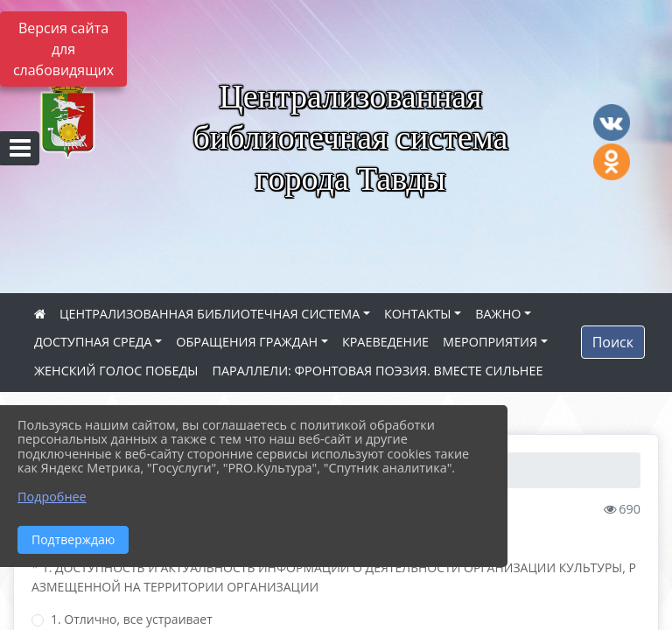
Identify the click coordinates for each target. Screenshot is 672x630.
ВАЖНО (498, 314)
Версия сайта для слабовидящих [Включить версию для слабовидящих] (63, 49)
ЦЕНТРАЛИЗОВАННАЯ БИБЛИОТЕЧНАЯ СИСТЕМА (210, 314)
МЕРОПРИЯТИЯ (490, 342)
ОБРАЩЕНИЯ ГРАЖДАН (247, 342)
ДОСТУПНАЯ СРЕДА (93, 342)
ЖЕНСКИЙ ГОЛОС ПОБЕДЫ (116, 371)
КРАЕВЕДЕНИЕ (385, 342)
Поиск (613, 342)
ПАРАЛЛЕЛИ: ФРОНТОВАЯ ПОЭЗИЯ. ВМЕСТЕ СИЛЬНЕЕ (377, 371)
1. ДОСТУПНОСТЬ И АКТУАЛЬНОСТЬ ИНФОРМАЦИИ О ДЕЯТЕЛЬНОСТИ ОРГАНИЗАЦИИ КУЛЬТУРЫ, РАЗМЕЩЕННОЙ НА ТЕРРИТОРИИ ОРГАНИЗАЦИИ (334, 577)
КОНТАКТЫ (418, 314)
